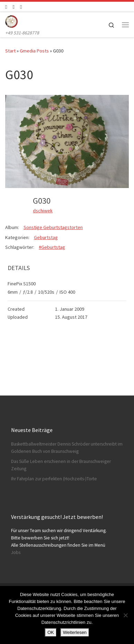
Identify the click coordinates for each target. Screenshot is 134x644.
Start (10, 51)
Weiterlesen (75, 632)
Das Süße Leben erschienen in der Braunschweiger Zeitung (61, 465)
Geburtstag (46, 237)
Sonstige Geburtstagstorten (53, 227)
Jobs (16, 552)
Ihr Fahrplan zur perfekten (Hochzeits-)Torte (54, 479)
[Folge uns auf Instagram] (13, 7)
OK (51, 632)
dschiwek (43, 211)
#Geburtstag (52, 247)
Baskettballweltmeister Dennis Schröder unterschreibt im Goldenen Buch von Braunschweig (67, 448)
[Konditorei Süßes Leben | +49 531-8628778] (11, 21)
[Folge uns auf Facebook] (6, 7)
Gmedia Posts (34, 51)
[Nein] (125, 615)
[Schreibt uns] (21, 7)
